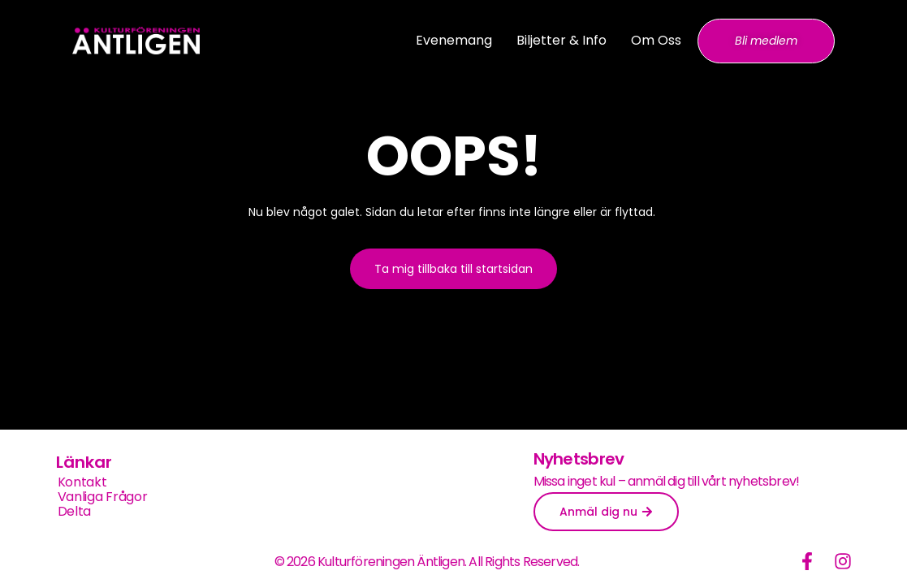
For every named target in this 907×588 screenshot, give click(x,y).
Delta (75, 512)
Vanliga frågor (103, 497)
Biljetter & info (561, 40)
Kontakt (82, 482)
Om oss (656, 40)
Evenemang (454, 40)
